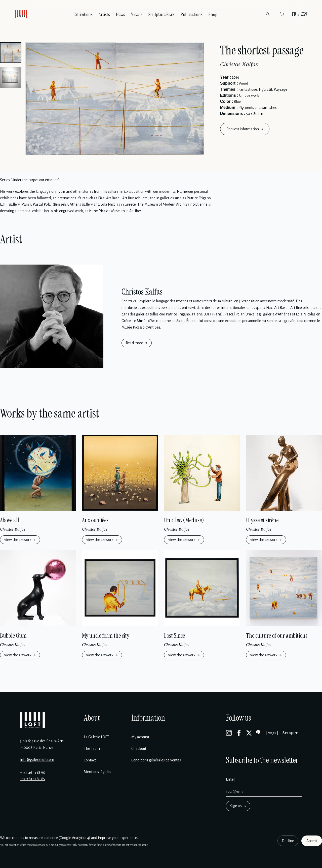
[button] (11, 53)
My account (140, 737)
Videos (137, 14)
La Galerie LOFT (96, 737)
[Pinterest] (259, 733)
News (120, 14)
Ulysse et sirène (262, 520)
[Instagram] (229, 733)
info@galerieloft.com (37, 760)
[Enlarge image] (115, 99)
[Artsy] (272, 733)
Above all (10, 520)
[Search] (268, 14)
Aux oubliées (95, 520)
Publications (192, 14)
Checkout (139, 749)
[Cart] (282, 14)
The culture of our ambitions (277, 636)
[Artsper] (290, 733)
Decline (288, 841)
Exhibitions (83, 14)
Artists (104, 14)
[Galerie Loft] (32, 720)
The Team (92, 749)
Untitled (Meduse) (184, 520)
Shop (213, 14)
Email (231, 779)
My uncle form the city (106, 636)
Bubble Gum (13, 636)
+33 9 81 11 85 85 (33, 779)
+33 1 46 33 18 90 (33, 773)
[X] (249, 733)
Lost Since (174, 636)
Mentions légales (97, 772)
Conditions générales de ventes (156, 760)
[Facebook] (239, 733)
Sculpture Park (162, 14)
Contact (90, 760)
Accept (312, 841)
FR (294, 14)
